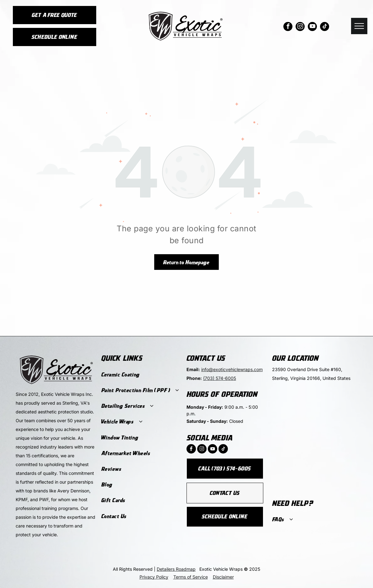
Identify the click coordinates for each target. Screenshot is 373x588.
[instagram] (300, 27)
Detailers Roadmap (176, 569)
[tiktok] (325, 27)
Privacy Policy (154, 577)
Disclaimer (223, 577)
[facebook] (288, 27)
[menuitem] (140, 375)
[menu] (359, 26)
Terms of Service (191, 577)
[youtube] (312, 27)
